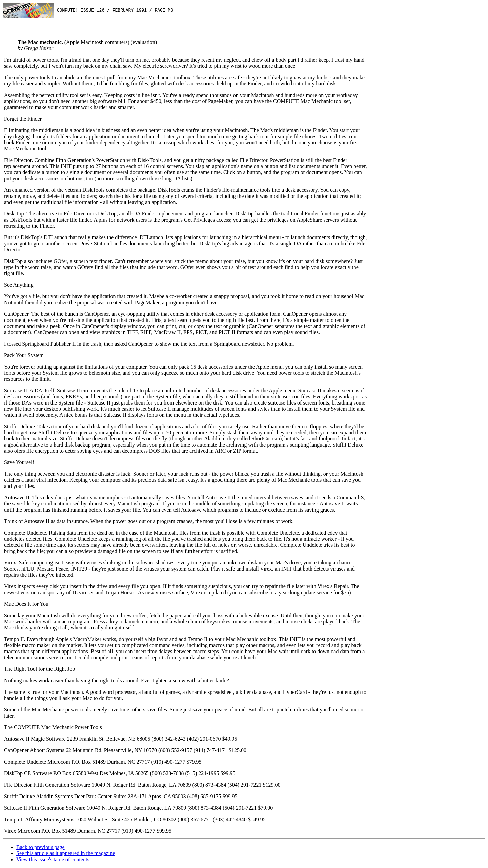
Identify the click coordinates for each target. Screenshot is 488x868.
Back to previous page (40, 847)
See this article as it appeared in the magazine (66, 853)
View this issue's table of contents (53, 859)
